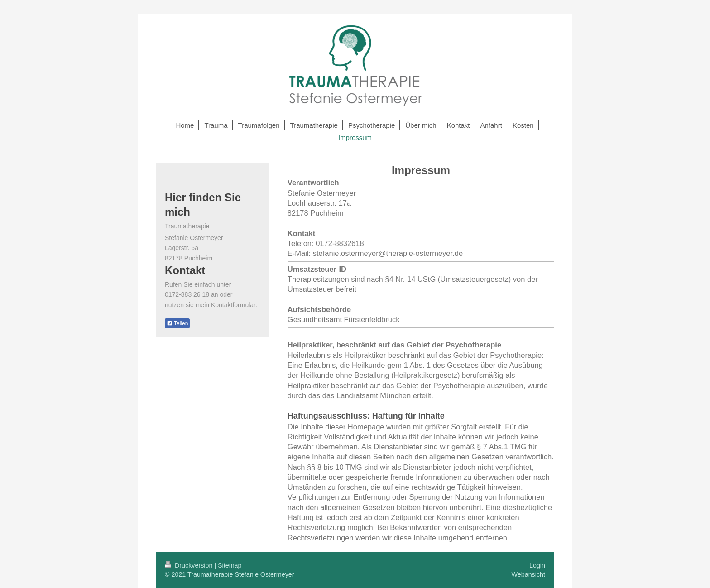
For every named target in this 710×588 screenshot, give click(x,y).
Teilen (177, 323)
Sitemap (230, 565)
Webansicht (528, 574)
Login (537, 565)
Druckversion (189, 565)
